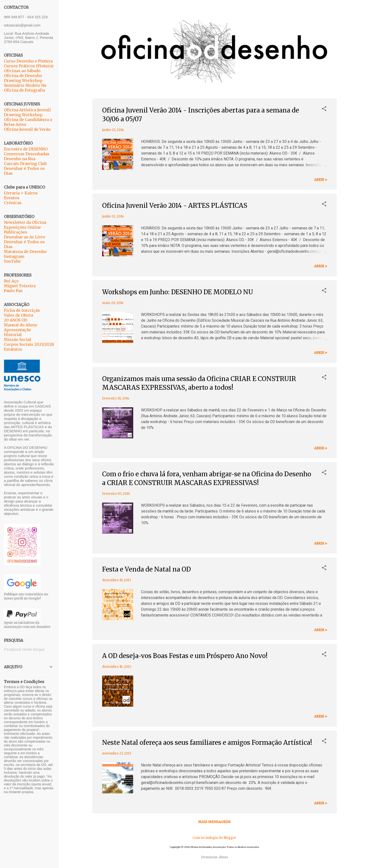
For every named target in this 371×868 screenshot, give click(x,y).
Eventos (12, 198)
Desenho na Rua (20, 159)
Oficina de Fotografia (24, 90)
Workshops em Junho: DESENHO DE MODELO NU (178, 292)
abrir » (321, 180)
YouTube (12, 261)
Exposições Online (22, 227)
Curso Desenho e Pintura (28, 61)
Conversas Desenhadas (27, 154)
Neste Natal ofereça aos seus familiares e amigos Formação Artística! (207, 742)
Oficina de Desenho (23, 76)
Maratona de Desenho (25, 252)
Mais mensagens (214, 822)
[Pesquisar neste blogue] (29, 650)
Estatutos (13, 349)
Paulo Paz (13, 291)
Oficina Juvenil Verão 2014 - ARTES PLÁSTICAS (175, 205)
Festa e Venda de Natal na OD (146, 569)
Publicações (16, 232)
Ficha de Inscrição (22, 310)
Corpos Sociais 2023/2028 (29, 344)
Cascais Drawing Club (25, 164)
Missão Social (18, 339)
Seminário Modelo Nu (25, 85)
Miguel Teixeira (20, 286)
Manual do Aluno (21, 325)
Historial (13, 335)
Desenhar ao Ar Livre (25, 237)
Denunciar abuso (215, 857)
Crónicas (13, 203)
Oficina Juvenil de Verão (27, 129)
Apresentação (17, 330)
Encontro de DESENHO (26, 149)
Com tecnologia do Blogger (214, 838)
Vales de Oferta (18, 315)
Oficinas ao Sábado (22, 71)
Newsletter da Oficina (25, 222)
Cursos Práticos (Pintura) (29, 66)
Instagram (14, 256)
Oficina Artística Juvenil (27, 110)
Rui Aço (11, 281)
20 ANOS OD (16, 320)
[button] (324, 109)
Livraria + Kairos (21, 193)
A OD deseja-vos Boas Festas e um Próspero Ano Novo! (185, 656)
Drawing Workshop (23, 80)
